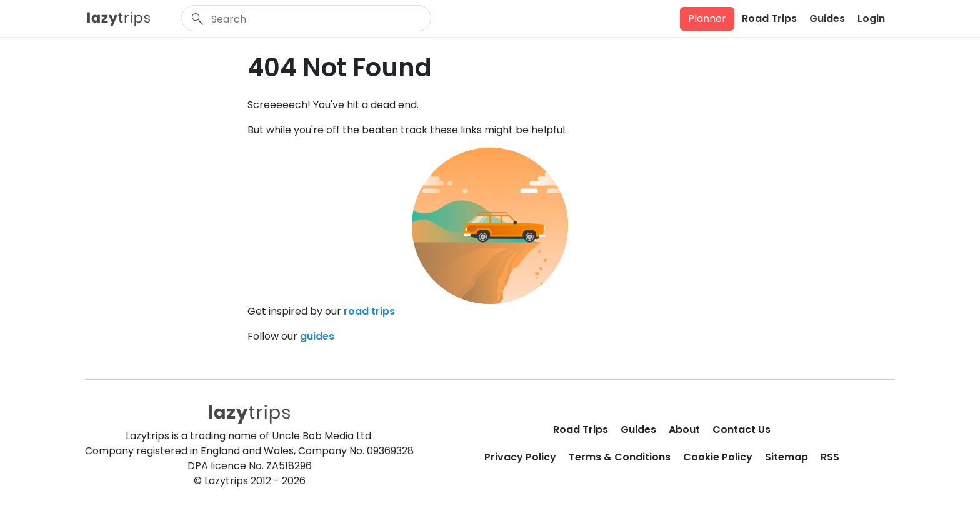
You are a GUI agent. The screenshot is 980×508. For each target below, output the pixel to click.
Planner (707, 18)
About (684, 429)
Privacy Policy (520, 457)
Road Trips (769, 18)
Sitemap (787, 457)
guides (317, 336)
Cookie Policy (718, 457)
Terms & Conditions (620, 457)
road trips (369, 311)
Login (871, 18)
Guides (827, 18)
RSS (830, 457)
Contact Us (742, 429)
